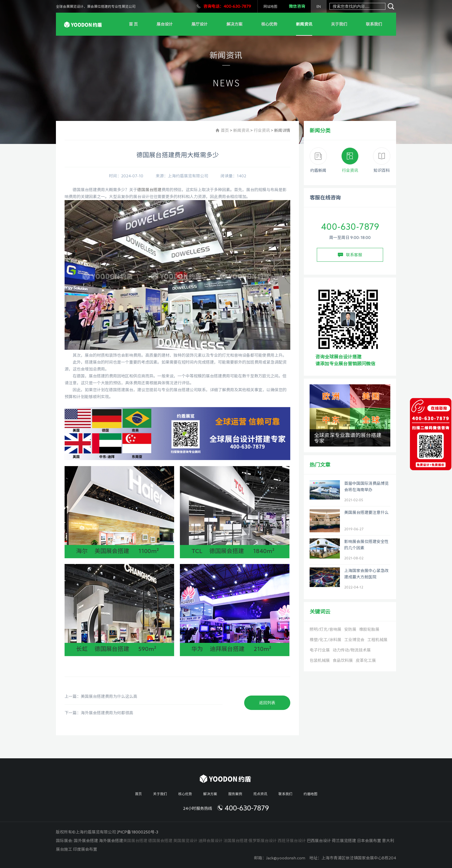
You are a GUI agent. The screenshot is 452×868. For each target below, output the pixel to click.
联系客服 (350, 255)
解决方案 (234, 24)
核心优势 (269, 24)
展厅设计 (199, 24)
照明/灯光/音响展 (325, 629)
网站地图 (270, 6)
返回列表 (267, 703)
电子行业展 (320, 650)
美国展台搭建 (135, 841)
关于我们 (339, 24)
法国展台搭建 (236, 841)
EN (319, 6)
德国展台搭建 (149, 190)
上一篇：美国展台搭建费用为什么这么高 (101, 696)
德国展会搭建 (160, 841)
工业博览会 (354, 640)
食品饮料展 (343, 660)
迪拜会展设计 (210, 841)
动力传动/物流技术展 (352, 650)
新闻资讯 (304, 24)
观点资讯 (260, 794)
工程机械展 (377, 640)
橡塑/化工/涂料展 (325, 640)
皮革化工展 (366, 660)
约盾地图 (310, 794)
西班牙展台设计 (292, 841)
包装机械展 (320, 660)
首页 (225, 130)
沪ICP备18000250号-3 (138, 832)
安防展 (350, 629)
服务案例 (235, 794)
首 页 (133, 24)
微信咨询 (297, 6)
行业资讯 (262, 130)
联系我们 (374, 24)
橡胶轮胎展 (369, 629)
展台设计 (165, 24)
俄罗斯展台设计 (263, 841)
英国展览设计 (185, 841)
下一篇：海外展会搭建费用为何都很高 (99, 713)
